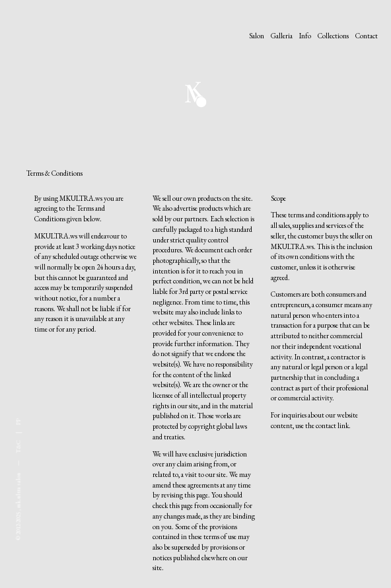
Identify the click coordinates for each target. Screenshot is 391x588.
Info (305, 36)
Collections (333, 36)
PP (18, 422)
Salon (257, 36)
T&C (18, 447)
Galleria (282, 36)
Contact (367, 36)
